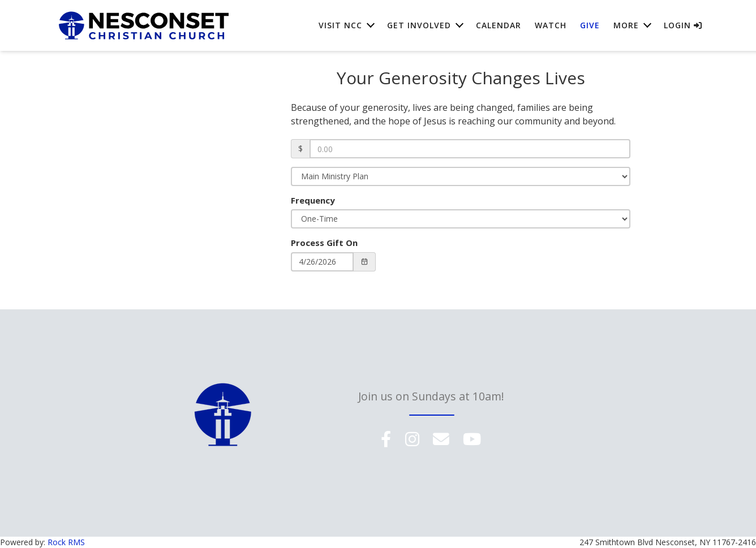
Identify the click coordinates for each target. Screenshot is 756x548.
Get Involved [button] (419, 28)
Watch (551, 28)
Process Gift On (324, 243)
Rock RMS (66, 542)
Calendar (499, 28)
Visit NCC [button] (340, 28)
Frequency (313, 200)
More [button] (626, 28)
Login (683, 28)
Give (590, 28)
